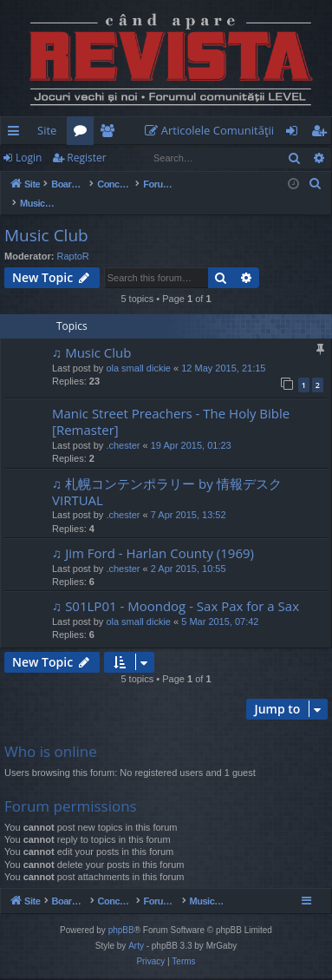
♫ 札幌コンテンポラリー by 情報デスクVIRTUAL (167, 474)
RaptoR (73, 238)
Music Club (46, 217)
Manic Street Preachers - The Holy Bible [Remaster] (171, 403)
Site (47, 130)
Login (29, 158)
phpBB (121, 932)
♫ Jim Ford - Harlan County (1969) (153, 535)
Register (86, 158)
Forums (84, 134)
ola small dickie (138, 350)
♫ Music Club (91, 334)
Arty (136, 947)
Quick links (17, 134)
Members (111, 134)
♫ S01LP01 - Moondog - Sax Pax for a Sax (176, 588)
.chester (123, 427)
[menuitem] (213, 131)
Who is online (51, 733)
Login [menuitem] (295, 134)
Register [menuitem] (322, 134)
